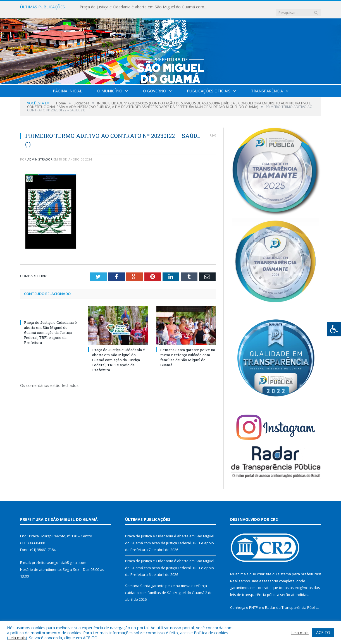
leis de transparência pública (255, 589)
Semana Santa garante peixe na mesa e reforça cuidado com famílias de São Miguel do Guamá (188, 352)
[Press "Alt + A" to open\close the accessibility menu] (334, 329)
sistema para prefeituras (299, 568)
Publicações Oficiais (209, 85)
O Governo (155, 85)
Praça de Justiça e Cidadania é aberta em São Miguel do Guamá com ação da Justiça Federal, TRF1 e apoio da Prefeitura (144, 7)
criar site (264, 568)
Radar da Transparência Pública (292, 602)
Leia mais (17, 638)
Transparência (267, 85)
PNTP (254, 602)
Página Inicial (67, 85)
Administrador (40, 154)
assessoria (269, 575)
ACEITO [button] (323, 632)
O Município (110, 85)
